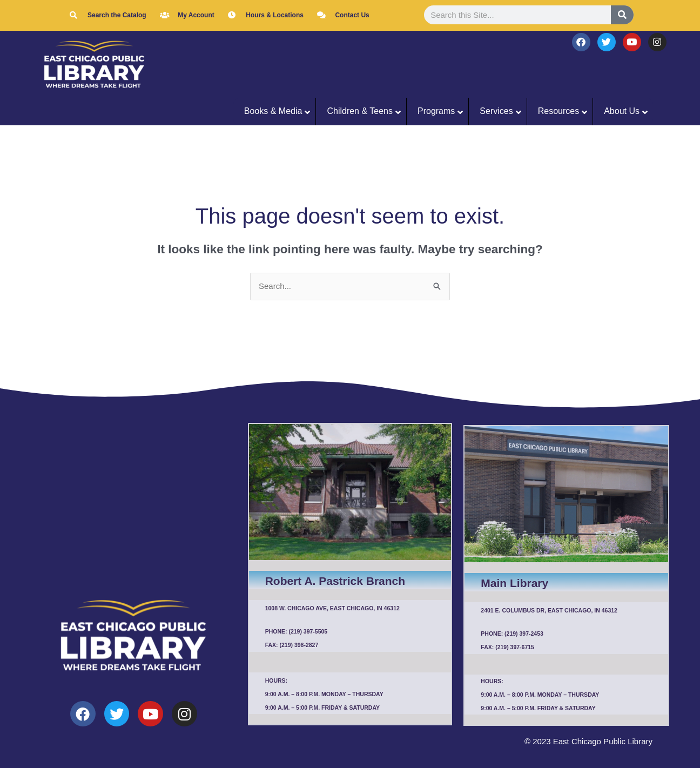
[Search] (622, 15)
